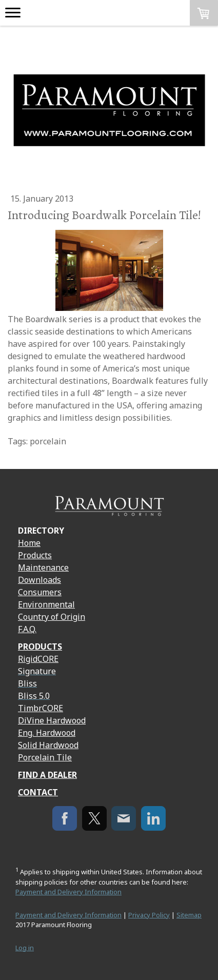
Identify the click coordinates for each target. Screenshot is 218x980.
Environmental (46, 604)
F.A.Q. (27, 629)
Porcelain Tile (45, 757)
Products (35, 555)
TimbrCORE (41, 708)
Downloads (39, 580)
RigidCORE (38, 659)
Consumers (40, 592)
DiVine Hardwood (52, 720)
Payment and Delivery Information (68, 892)
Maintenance (43, 567)
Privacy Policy (149, 915)
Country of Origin (52, 617)
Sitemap (189, 915)
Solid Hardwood (48, 745)
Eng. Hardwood (47, 733)
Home (29, 543)
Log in (25, 948)
